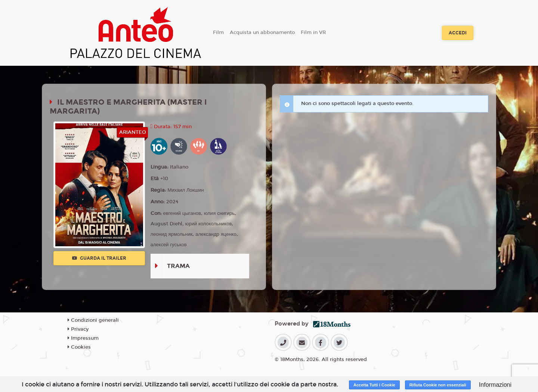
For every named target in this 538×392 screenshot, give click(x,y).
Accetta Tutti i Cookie (374, 385)
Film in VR (313, 33)
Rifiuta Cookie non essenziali (438, 385)
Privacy (78, 329)
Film (218, 33)
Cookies (79, 347)
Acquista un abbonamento (262, 33)
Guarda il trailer (99, 258)
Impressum (83, 338)
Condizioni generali (93, 320)
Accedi (458, 33)
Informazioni (495, 385)
